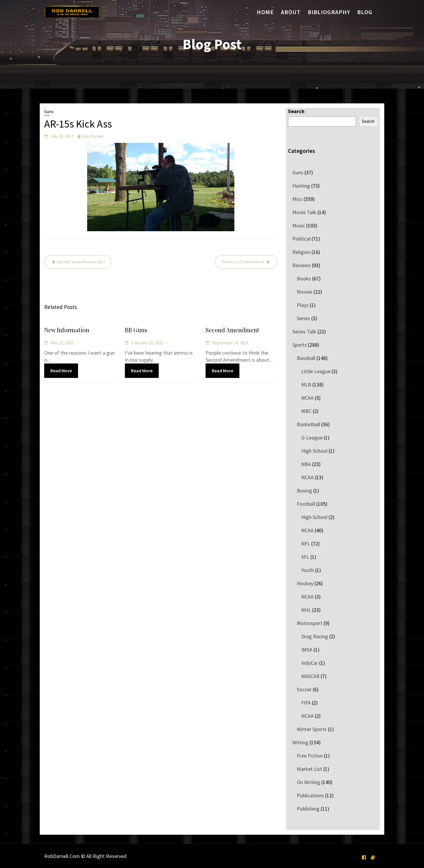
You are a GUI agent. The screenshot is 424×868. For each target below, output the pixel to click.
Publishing (308, 809)
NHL (306, 610)
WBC (306, 411)
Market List (309, 769)
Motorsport (310, 623)
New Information (67, 330)
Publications (310, 795)
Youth (308, 570)
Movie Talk (304, 212)
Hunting (301, 186)
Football (306, 504)
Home (265, 12)
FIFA (306, 703)
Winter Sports (312, 729)
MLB (306, 385)
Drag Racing (315, 636)
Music (299, 225)
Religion (301, 252)
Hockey (305, 583)
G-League (312, 438)
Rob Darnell (92, 136)
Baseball (306, 358)
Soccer (304, 689)
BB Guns (136, 330)
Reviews (302, 265)
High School (314, 451)
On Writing (308, 782)
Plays (303, 305)
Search (296, 111)
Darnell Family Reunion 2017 (81, 262)
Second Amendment (232, 330)
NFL (306, 544)
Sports (300, 345)
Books (304, 278)
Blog (365, 12)
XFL (305, 557)
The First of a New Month (243, 262)
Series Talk (304, 332)
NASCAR (310, 676)
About (291, 12)
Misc (297, 199)
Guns (49, 111)
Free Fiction (310, 756)
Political (301, 239)
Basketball (308, 424)
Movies (305, 292)
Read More (61, 371)
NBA (306, 464)
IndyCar (310, 663)
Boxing (304, 491)
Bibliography (329, 12)
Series (303, 318)
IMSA (307, 650)
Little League (316, 371)
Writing (300, 742)
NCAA (307, 398)
